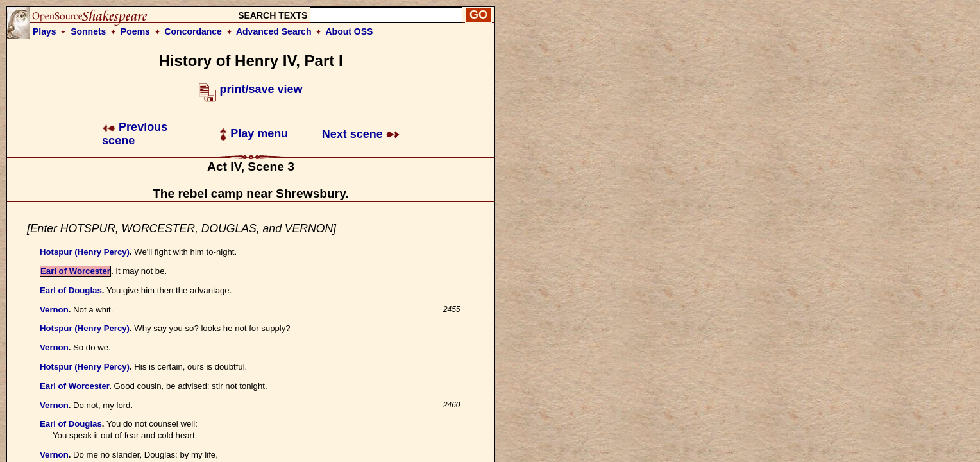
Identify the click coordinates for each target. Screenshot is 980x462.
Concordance (193, 31)
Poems (135, 31)
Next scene (361, 134)
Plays (45, 31)
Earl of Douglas (71, 290)
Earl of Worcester (75, 271)
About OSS (350, 31)
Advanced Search (274, 31)
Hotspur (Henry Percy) (85, 252)
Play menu (254, 133)
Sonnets (88, 31)
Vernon (54, 310)
